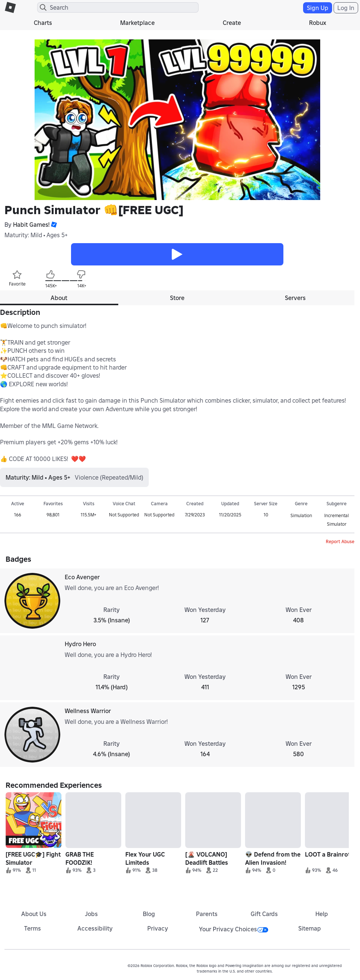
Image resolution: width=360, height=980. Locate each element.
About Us (34, 914)
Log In (346, 8)
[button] (53, 225)
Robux (318, 23)
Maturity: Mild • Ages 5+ (36, 235)
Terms (33, 928)
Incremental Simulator (337, 520)
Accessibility (95, 928)
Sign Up (318, 8)
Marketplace (137, 23)
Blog (149, 914)
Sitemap (310, 928)
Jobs (91, 914)
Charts (43, 23)
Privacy (158, 928)
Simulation (301, 515)
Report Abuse (340, 541)
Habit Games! (31, 225)
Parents (207, 914)
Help (322, 914)
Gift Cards (264, 914)
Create (232, 23)
